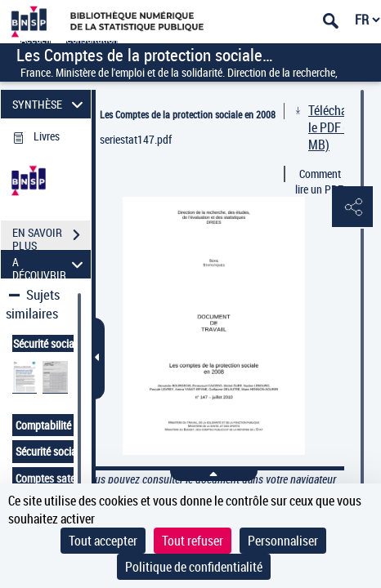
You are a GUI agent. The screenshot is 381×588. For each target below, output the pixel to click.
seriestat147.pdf (136, 139)
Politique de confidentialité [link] (194, 567)
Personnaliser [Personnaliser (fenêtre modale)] (283, 541)
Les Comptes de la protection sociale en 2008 (188, 114)
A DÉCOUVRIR (50, 264)
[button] (352, 207)
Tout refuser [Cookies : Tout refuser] (193, 541)
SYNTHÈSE (50, 104)
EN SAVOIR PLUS (52, 237)
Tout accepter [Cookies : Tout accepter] (103, 541)
